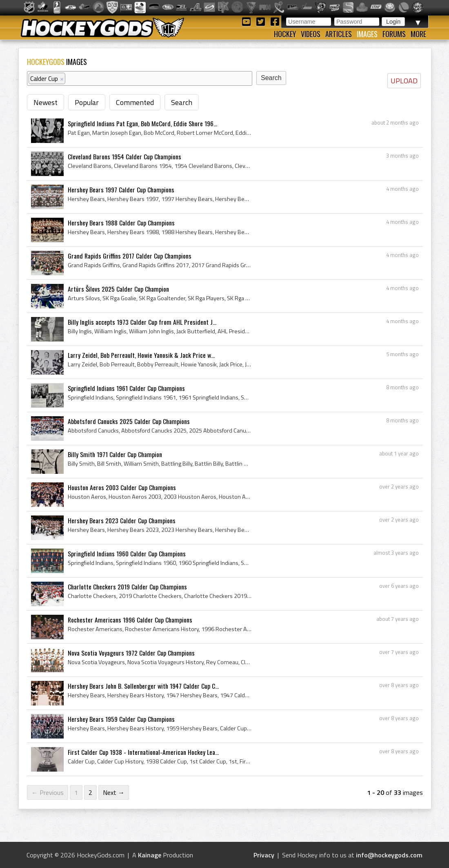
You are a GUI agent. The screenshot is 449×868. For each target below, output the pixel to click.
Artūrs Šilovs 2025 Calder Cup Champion (118, 289)
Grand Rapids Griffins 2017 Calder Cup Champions (130, 256)
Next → (114, 792)
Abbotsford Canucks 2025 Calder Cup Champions (129, 421)
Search (182, 102)
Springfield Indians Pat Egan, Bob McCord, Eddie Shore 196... (142, 123)
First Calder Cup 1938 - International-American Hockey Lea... (143, 752)
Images (367, 34)
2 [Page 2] (90, 792)
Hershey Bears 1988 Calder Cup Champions (121, 223)
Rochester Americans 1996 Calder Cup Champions (130, 620)
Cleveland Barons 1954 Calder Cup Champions (124, 156)
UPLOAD (404, 81)
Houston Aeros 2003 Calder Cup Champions (122, 487)
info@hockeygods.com (389, 855)
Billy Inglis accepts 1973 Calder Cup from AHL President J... (142, 322)
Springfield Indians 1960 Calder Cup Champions (127, 553)
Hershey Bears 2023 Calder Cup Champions (122, 520)
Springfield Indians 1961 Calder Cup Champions (126, 388)
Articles (339, 34)
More (418, 34)
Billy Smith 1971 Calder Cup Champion (115, 454)
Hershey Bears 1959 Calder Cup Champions (121, 719)
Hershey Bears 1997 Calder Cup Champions (121, 190)
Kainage (150, 855)
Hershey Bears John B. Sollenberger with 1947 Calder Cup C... (143, 686)
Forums (394, 34)
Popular (87, 102)
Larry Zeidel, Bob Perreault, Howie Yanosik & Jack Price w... (141, 355)
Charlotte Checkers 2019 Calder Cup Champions (127, 587)
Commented (135, 102)
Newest (46, 102)
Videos (311, 34)
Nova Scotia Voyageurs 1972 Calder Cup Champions (131, 653)
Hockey (285, 34)
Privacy (264, 855)
